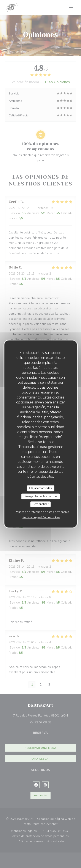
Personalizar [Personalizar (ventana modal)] (41, 504)
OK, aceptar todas (40, 488)
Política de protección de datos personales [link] (42, 512)
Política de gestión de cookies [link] (41, 517)
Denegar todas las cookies (40, 496)
